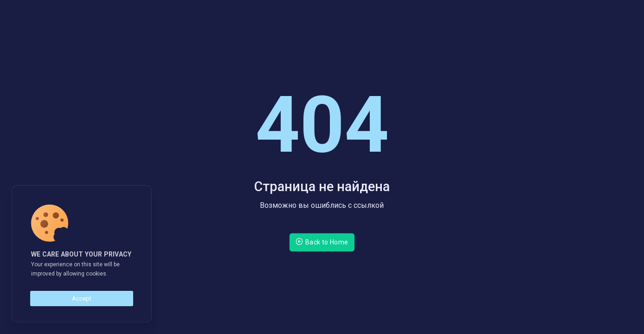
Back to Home (322, 242)
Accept (82, 299)
